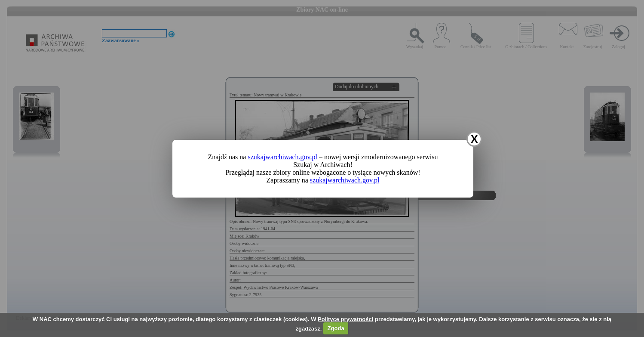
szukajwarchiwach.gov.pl (282, 157)
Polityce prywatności (345, 319)
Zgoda (336, 328)
